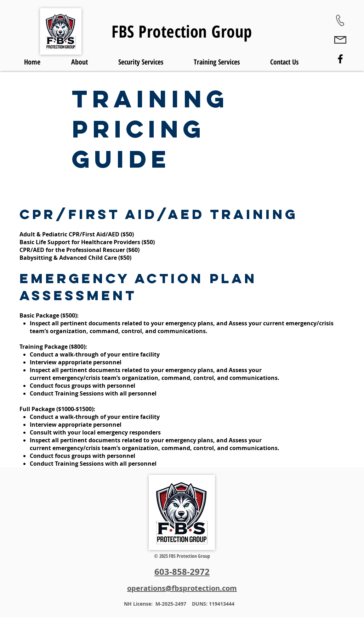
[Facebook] (340, 59)
